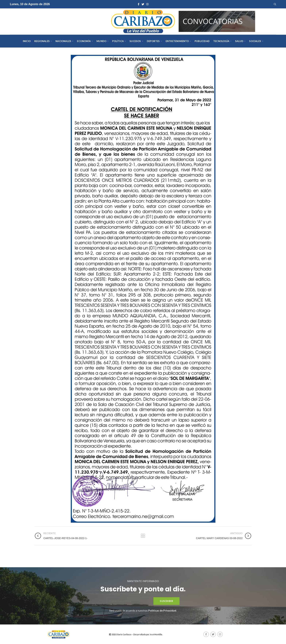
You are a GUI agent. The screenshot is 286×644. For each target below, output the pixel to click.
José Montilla (156, 634)
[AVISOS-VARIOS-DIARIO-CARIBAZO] (217, 21)
